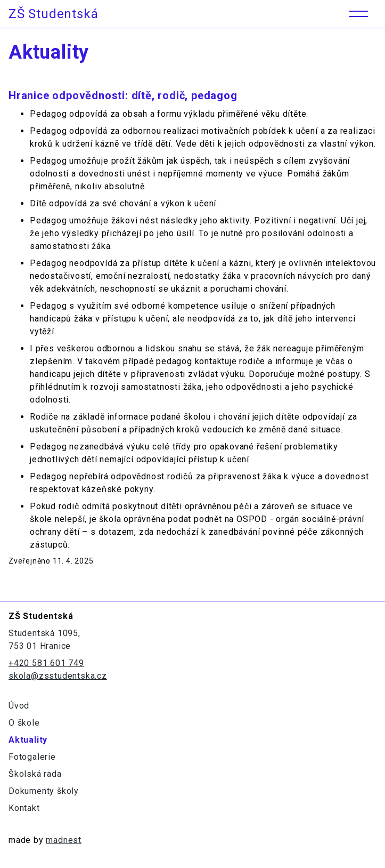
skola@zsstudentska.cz (58, 676)
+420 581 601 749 (46, 663)
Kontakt (24, 808)
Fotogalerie (32, 757)
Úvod (19, 706)
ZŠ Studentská (53, 14)
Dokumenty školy (44, 791)
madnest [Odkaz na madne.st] (64, 840)
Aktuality (28, 740)
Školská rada (35, 774)
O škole (24, 723)
